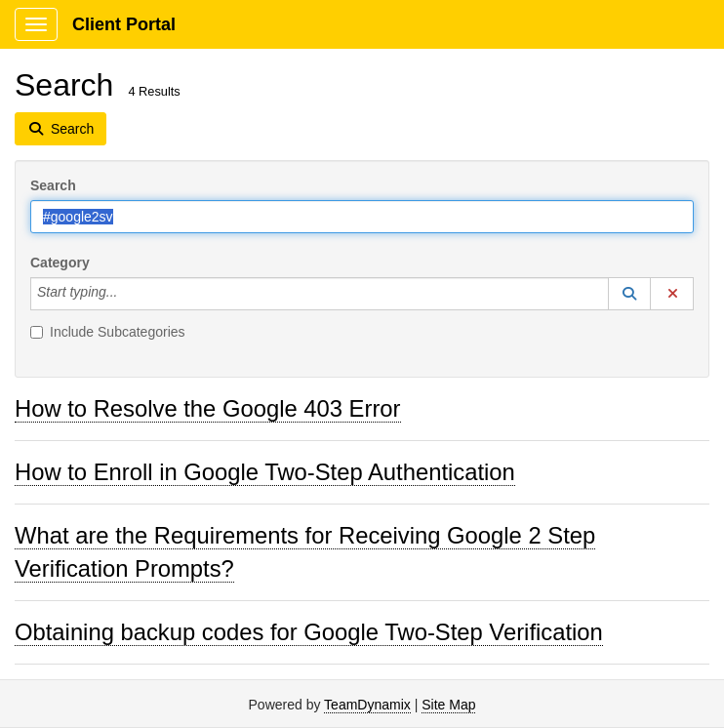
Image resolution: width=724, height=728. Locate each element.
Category (60, 263)
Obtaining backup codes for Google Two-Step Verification (309, 632)
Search (53, 185)
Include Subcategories (108, 332)
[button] (629, 294)
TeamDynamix (367, 705)
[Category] (128, 294)
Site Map (448, 705)
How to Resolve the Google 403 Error (208, 408)
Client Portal (124, 24)
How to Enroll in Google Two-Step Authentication (265, 472)
